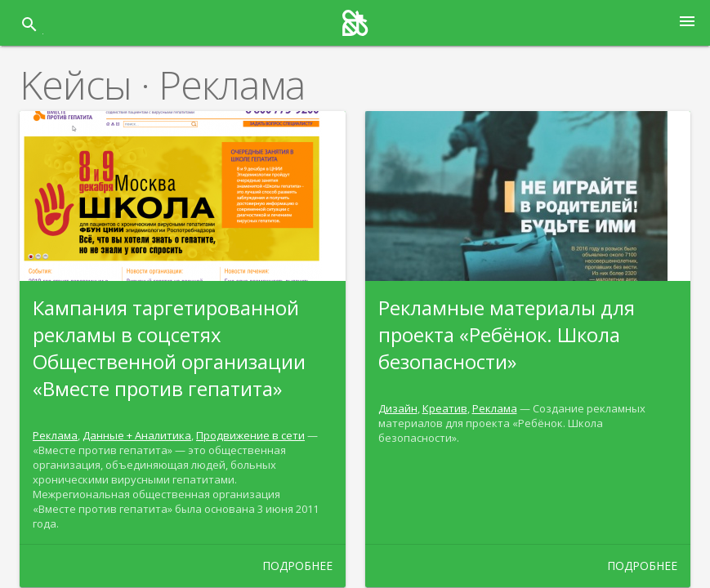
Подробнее (297, 566)
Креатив (445, 408)
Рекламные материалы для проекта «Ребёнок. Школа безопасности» (507, 334)
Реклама (55, 435)
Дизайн (398, 408)
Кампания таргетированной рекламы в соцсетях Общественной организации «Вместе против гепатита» (169, 348)
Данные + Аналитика (137, 435)
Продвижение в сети (250, 435)
